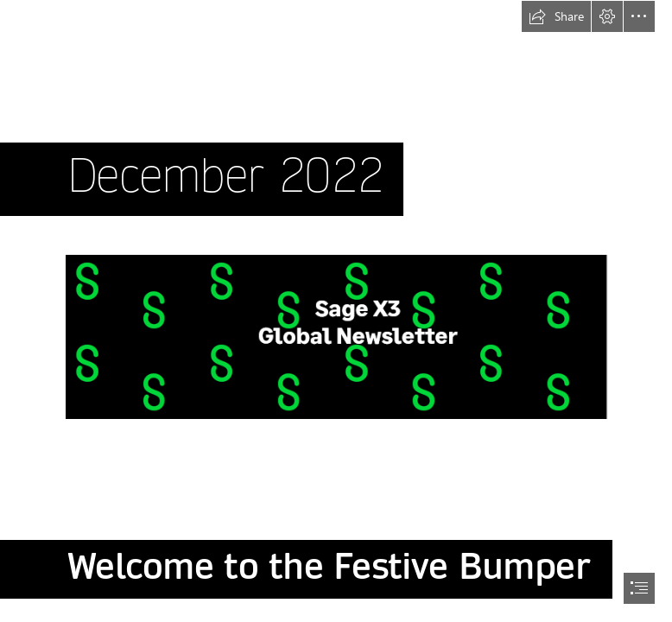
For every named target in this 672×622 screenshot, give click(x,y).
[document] (336, 311)
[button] (556, 16)
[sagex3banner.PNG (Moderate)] (336, 336)
